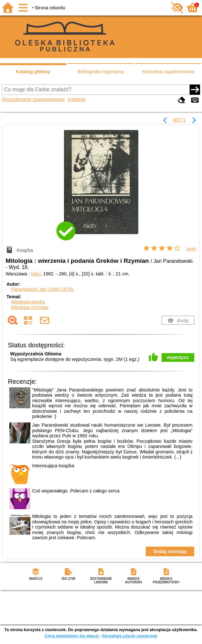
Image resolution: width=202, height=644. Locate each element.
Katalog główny (33, 72)
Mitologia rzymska (30, 307)
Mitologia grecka (28, 302)
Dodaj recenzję (170, 551)
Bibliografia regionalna (101, 72)
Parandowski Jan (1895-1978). (43, 289)
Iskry (36, 274)
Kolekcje (77, 99)
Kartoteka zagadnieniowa (168, 72)
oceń (191, 249)
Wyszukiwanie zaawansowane (33, 99)
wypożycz (178, 357)
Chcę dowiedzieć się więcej (71, 636)
